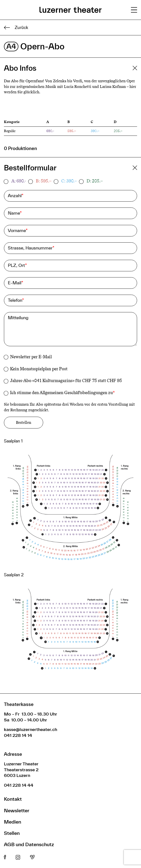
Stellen (12, 833)
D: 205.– (95, 181)
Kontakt (13, 799)
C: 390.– (69, 181)
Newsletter (17, 810)
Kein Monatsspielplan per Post (39, 369)
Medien (13, 822)
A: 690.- (19, 181)
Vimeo (32, 857)
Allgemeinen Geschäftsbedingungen (73, 393)
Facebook (5, 857)
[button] (70, 509)
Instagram (18, 857)
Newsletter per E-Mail (31, 357)
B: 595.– (44, 181)
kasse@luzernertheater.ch (31, 729)
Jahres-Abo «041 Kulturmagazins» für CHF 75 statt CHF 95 (66, 381)
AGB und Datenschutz (29, 844)
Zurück (16, 28)
